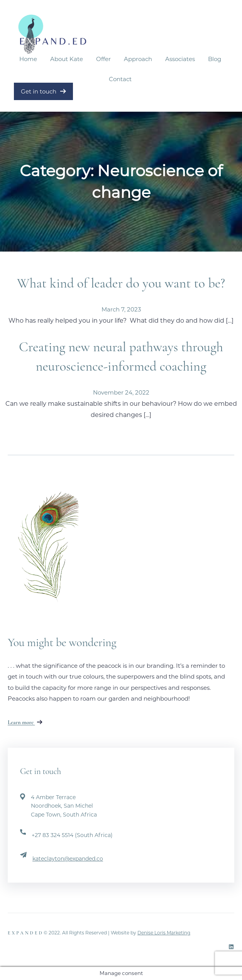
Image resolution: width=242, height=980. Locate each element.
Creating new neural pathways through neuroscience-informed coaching (121, 357)
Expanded (26, 933)
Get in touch (43, 91)
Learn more (25, 722)
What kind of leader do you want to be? (121, 283)
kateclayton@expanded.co (68, 859)
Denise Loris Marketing (164, 933)
